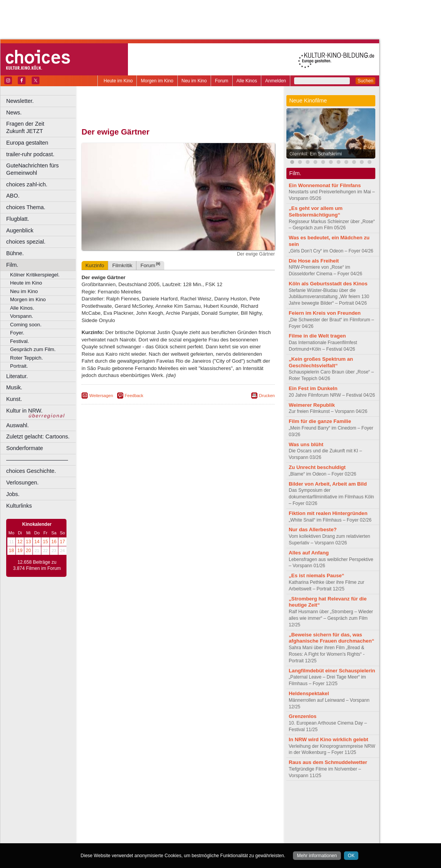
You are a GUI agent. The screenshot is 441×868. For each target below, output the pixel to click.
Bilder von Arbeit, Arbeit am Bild (328, 484)
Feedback (134, 396)
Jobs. (13, 494)
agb (221, 799)
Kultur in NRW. (24, 411)
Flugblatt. (18, 219)
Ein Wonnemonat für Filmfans (325, 185)
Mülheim (176, 825)
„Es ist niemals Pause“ (317, 576)
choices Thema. (26, 207)
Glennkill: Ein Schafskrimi (316, 154)
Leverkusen (138, 825)
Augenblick (20, 230)
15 (45, 542)
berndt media (145, 799)
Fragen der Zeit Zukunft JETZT (42, 127)
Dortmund (188, 812)
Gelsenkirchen (166, 819)
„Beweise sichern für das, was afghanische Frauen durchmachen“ (331, 638)
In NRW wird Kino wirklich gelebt (329, 739)
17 (62, 542)
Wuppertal (210, 832)
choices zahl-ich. (27, 184)
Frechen (141, 819)
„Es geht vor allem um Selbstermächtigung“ (316, 211)
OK (351, 856)
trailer (178, 806)
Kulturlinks (19, 506)
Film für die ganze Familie (320, 421)
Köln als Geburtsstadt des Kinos (328, 284)
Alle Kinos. (22, 308)
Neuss (194, 825)
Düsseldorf (212, 812)
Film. (12, 265)
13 (28, 542)
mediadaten (241, 799)
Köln (234, 819)
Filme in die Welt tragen (317, 336)
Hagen (191, 819)
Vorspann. (21, 316)
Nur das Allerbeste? (313, 529)
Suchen (365, 81)
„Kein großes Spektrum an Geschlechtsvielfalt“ (321, 362)
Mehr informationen (317, 856)
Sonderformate (25, 448)
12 (20, 542)
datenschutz (201, 799)
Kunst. (14, 399)
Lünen (159, 825)
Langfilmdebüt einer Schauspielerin (332, 671)
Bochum (119, 812)
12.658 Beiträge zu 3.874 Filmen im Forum (37, 565)
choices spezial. (26, 242)
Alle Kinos (247, 81)
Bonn (136, 812)
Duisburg (235, 812)
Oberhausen (216, 825)
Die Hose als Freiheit (314, 261)
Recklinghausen (152, 832)
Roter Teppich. (26, 358)
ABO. (13, 196)
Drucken (267, 396)
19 (20, 551)
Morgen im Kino (157, 81)
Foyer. (17, 333)
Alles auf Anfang (309, 553)
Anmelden (276, 81)
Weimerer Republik (312, 405)
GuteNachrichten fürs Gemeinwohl (32, 169)
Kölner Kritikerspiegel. (35, 275)
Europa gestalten (27, 143)
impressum (174, 799)
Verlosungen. (22, 483)
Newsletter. (20, 101)
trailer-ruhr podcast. (30, 154)
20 (28, 551)
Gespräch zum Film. (33, 349)
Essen (123, 819)
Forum (222, 81)
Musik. (14, 387)
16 (54, 542)
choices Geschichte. (31, 471)
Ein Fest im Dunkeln (313, 388)
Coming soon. (26, 325)
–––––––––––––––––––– (37, 460)
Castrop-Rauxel (159, 812)
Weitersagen (101, 396)
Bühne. (15, 253)
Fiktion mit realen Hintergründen (328, 513)
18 (11, 551)
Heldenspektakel (309, 693)
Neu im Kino (194, 81)
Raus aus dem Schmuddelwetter (328, 762)
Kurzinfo (95, 265)
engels (155, 806)
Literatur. (17, 376)
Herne (207, 819)
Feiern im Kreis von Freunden (325, 313)
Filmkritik (122, 265)
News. (14, 113)
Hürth (221, 819)
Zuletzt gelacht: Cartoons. (38, 437)
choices (137, 806)
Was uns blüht (306, 444)
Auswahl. (17, 425)
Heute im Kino (118, 81)
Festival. (20, 341)
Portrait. (19, 366)
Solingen (180, 832)
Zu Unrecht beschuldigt (317, 467)
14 (37, 542)
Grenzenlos (303, 716)
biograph (116, 806)
